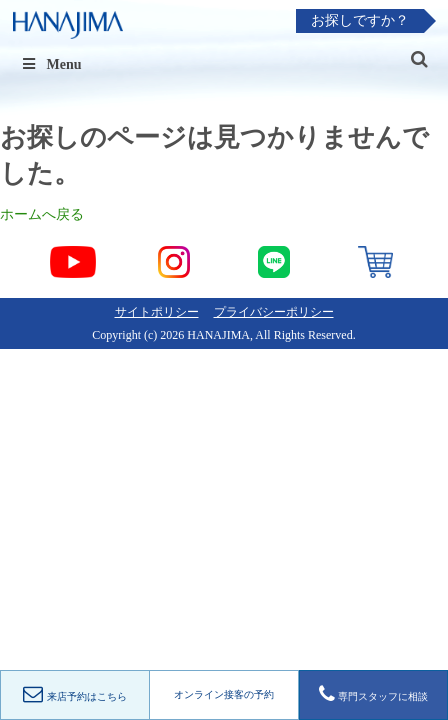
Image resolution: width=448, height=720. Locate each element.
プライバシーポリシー (274, 312)
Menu (51, 64)
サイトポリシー (157, 312)
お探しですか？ (360, 20)
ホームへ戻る (42, 214)
